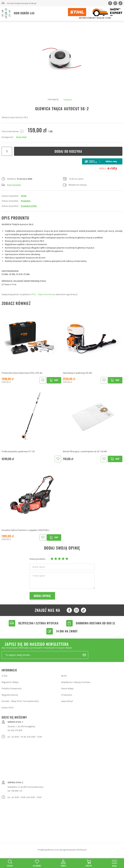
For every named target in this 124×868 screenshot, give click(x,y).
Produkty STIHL (29, 206)
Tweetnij (67, 100)
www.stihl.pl (67, 701)
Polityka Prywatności (12, 688)
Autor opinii (39, 567)
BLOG (64, 676)
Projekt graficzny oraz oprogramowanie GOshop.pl (62, 850)
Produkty (26, 201)
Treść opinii (39, 576)
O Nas (5, 676)
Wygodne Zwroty (10, 695)
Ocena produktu (37, 559)
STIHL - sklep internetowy (43, 294)
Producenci (67, 695)
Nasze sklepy (67, 688)
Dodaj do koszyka (68, 151)
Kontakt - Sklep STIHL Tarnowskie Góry (20, 701)
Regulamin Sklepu (10, 682)
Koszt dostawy (11, 185)
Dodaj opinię (42, 596)
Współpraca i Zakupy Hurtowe (76, 682)
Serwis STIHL (8, 708)
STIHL (24, 196)
